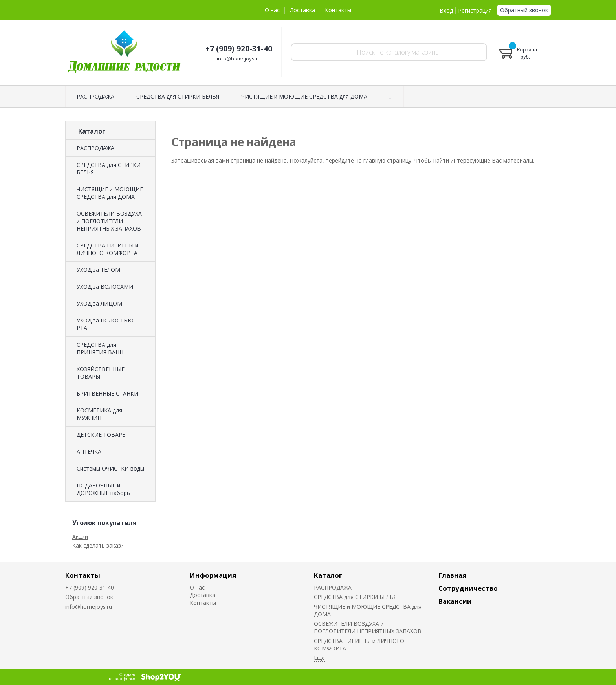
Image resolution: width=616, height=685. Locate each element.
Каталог (328, 575)
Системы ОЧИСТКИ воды (110, 468)
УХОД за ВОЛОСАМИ (105, 287)
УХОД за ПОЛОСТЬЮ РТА (105, 324)
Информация (213, 575)
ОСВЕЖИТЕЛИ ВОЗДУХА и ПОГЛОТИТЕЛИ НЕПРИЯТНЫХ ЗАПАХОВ (109, 221)
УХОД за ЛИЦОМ (99, 303)
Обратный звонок (524, 10)
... (391, 96)
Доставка (302, 10)
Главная (452, 575)
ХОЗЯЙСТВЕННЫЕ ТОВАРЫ (101, 373)
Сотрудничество (468, 588)
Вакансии (455, 601)
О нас (272, 10)
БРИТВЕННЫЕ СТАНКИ (107, 393)
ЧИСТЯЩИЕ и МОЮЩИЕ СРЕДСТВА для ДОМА (304, 96)
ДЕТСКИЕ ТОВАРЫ (102, 435)
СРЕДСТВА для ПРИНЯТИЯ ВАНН (100, 348)
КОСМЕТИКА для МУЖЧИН (99, 414)
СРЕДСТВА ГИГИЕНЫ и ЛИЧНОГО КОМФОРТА (107, 249)
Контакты (338, 10)
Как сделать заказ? (98, 545)
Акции (80, 537)
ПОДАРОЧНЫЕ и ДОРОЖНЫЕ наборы (104, 489)
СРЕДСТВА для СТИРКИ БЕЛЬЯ (178, 96)
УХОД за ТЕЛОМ (98, 270)
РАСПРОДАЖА (95, 96)
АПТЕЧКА (89, 451)
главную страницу (387, 160)
